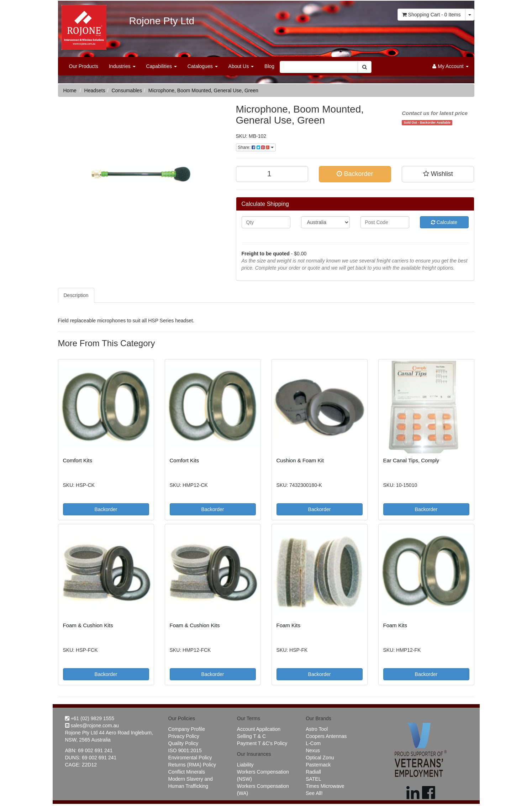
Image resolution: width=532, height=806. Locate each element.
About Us (241, 66)
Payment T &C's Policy (262, 743)
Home (70, 90)
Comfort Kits (78, 460)
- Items (431, 15)
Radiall (313, 772)
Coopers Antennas (326, 736)
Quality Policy (183, 743)
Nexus (313, 750)
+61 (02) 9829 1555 (90, 718)
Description (76, 295)
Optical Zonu (320, 758)
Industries (122, 66)
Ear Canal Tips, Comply (411, 460)
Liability (245, 765)
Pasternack (318, 765)
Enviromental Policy (190, 758)
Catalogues (203, 66)
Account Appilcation (259, 729)
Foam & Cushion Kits (88, 625)
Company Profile (187, 729)
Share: (256, 147)
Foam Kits (289, 625)
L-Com (313, 743)
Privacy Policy (184, 736)
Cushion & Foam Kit (300, 460)
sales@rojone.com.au (92, 726)
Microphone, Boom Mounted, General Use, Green (203, 90)
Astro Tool (317, 729)
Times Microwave (325, 786)
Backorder (355, 174)
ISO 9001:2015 (185, 750)
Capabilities (162, 66)
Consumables (127, 90)
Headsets (95, 90)
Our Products (84, 66)
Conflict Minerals (187, 772)
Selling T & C (251, 736)
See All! (314, 793)
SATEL (313, 779)
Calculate (444, 222)
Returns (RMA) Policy (192, 765)
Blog (269, 66)
